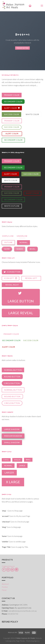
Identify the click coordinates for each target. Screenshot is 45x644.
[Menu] (42, 6)
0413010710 (13, 614)
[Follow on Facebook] (4, 570)
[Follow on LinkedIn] (17, 570)
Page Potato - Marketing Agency (28, 641)
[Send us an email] (12, 570)
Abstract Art (13, 632)
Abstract (5, 584)
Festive (5, 587)
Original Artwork (8, 566)
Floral (4, 590)
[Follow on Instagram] (8, 570)
